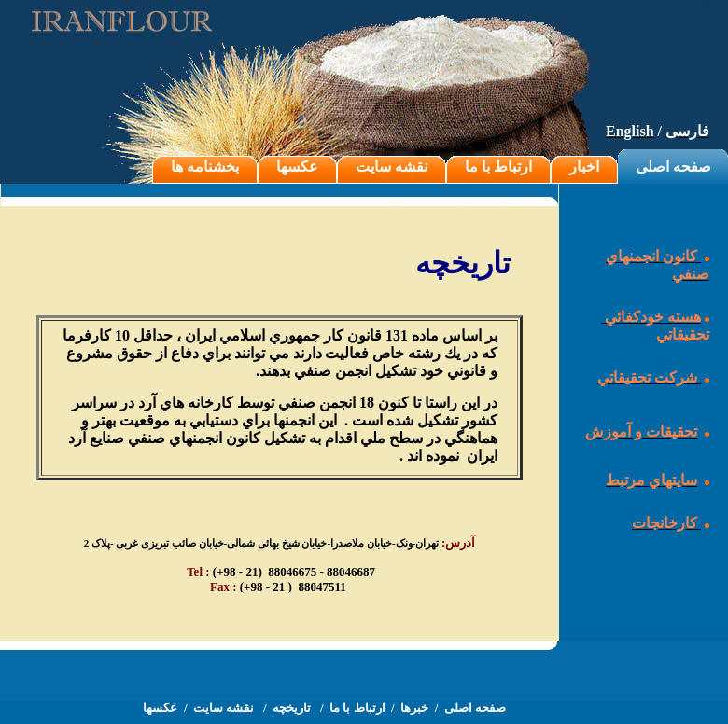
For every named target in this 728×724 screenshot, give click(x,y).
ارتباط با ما (498, 167)
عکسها (297, 167)
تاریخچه (293, 708)
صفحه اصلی (673, 167)
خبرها (414, 708)
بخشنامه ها (205, 167)
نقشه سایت (392, 167)
